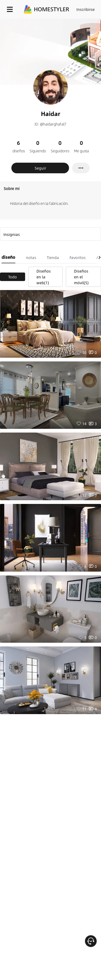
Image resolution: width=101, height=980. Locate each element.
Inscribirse (86, 9)
